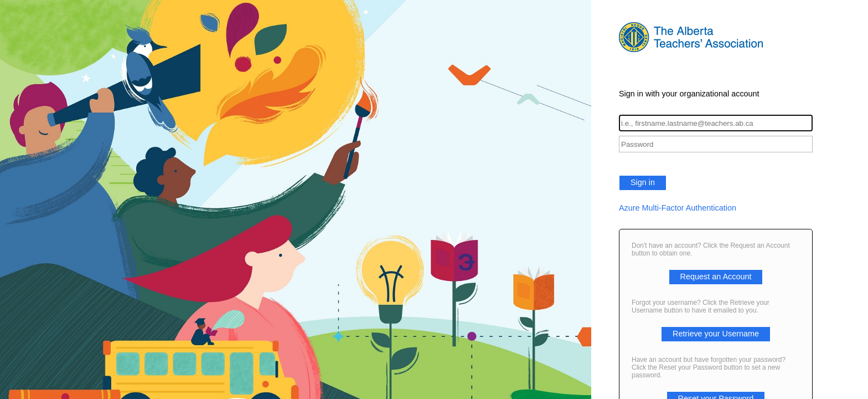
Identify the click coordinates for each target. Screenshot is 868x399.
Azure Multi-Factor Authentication (678, 208)
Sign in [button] (643, 182)
